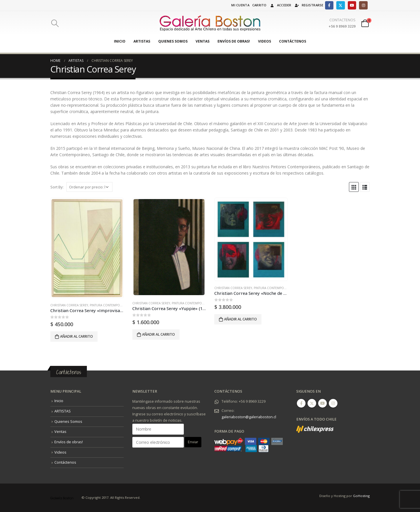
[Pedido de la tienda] (89, 187)
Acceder (280, 5)
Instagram (333, 403)
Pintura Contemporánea (110, 305)
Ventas (203, 41)
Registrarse (309, 5)
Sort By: (57, 187)
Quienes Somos (173, 41)
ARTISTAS (142, 41)
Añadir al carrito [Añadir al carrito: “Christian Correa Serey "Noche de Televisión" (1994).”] (240, 319)
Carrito (259, 5)
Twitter (312, 403)
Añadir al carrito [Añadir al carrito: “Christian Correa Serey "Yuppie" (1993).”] (159, 334)
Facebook (301, 403)
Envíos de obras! (234, 41)
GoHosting (361, 496)
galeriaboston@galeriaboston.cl (249, 417)
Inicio (120, 41)
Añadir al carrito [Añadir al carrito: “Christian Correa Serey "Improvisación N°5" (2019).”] (77, 336)
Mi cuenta (240, 5)
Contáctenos (293, 41)
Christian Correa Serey (69, 305)
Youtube (322, 403)
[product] (87, 248)
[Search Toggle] (55, 23)
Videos (265, 41)
